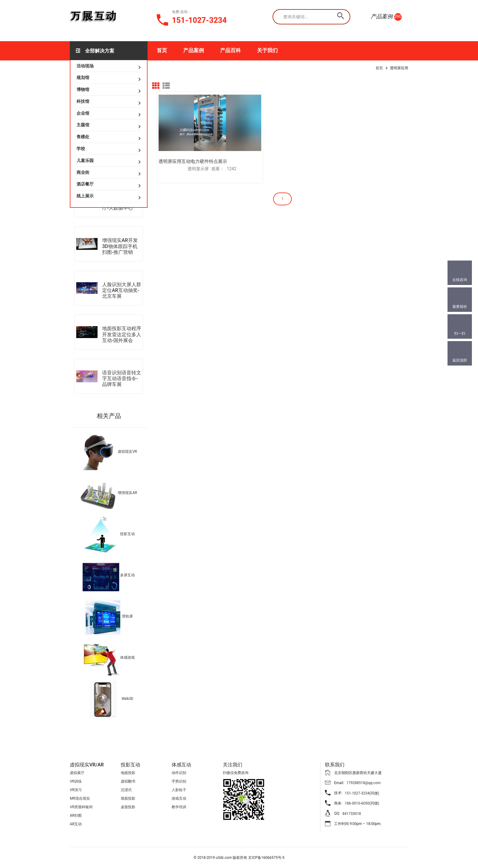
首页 (162, 50)
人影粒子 (179, 790)
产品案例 (194, 50)
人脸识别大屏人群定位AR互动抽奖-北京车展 (122, 290)
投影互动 (127, 534)
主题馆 (83, 125)
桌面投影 (128, 807)
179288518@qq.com (364, 783)
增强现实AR (127, 493)
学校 (81, 149)
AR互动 (76, 824)
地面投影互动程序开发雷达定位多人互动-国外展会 (122, 334)
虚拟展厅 (77, 773)
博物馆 (83, 89)
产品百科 (230, 50)
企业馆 (83, 113)
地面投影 (128, 773)
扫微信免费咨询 (236, 773)
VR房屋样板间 (81, 807)
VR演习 (76, 790)
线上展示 (85, 196)
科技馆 (83, 101)
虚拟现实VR (127, 452)
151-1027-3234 (199, 20)
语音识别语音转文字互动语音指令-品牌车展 (122, 378)
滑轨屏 (127, 616)
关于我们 (267, 50)
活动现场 (85, 66)
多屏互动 (127, 575)
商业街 (83, 172)
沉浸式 (126, 790)
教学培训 (179, 807)
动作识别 (179, 773)
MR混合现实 (80, 798)
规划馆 (83, 77)
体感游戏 (127, 657)
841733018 (352, 814)
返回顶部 (460, 360)
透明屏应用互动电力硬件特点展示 (193, 146)
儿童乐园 (85, 160)
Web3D (127, 699)
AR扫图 (76, 816)
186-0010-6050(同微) (362, 803)
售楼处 (83, 137)
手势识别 (179, 781)
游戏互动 (179, 798)
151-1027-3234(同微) (362, 793)
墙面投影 (128, 798)
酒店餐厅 (85, 184)
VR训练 (76, 781)
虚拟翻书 (128, 781)
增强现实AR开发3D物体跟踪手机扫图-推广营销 (120, 246)
